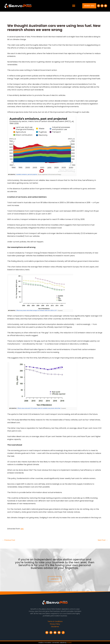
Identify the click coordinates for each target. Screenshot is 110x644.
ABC (22, 529)
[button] (74, 6)
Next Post (103, 540)
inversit (69, 643)
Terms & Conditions (55, 622)
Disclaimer (55, 627)
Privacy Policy (55, 624)
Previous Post (9, 540)
